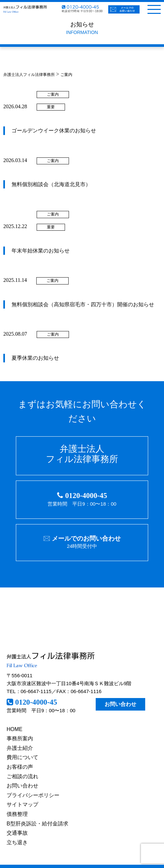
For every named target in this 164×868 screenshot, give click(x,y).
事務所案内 (20, 738)
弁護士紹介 (20, 748)
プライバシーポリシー (33, 795)
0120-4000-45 (86, 496)
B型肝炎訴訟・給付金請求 (37, 824)
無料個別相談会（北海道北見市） (51, 184)
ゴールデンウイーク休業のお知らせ (54, 131)
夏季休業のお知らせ (35, 358)
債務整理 (17, 814)
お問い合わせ (120, 704)
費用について (22, 757)
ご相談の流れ (22, 776)
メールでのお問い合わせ (86, 538)
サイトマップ (22, 804)
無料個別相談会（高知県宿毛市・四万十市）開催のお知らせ (83, 304)
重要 (51, 107)
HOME (15, 729)
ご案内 (53, 94)
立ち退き (17, 842)
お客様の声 (20, 767)
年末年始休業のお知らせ (41, 251)
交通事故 (17, 833)
